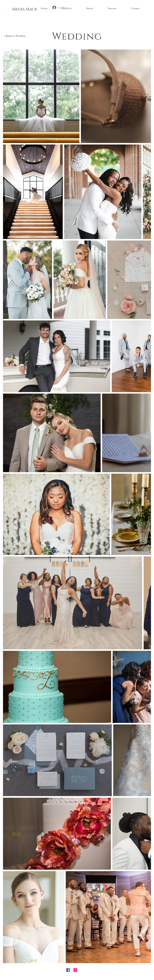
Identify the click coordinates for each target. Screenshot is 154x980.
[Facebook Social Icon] (68, 970)
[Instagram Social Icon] (75, 970)
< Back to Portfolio (15, 36)
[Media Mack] (25, 9)
